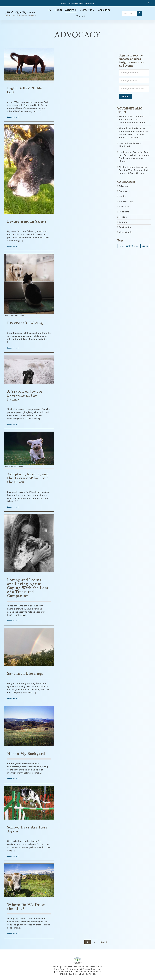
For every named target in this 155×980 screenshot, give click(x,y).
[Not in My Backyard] (29, 726)
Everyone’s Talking (25, 323)
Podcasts (124, 212)
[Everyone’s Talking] (29, 285)
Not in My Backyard (26, 754)
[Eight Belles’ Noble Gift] (29, 64)
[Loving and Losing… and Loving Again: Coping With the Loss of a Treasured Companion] (29, 543)
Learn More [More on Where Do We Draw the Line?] (12, 934)
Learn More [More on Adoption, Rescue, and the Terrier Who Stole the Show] (12, 507)
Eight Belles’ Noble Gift (25, 90)
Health (123, 196)
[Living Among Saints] (29, 169)
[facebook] (149, 3)
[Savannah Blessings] (29, 647)
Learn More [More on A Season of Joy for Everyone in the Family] (12, 424)
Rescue (123, 217)
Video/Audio (126, 232)
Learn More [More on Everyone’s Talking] (12, 348)
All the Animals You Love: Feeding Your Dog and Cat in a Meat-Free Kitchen (133, 170)
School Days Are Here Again (27, 829)
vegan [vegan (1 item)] (145, 246)
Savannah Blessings (25, 673)
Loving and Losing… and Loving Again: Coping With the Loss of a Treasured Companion (28, 588)
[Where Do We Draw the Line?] (29, 880)
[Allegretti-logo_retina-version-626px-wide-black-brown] (20, 11)
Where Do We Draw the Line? (26, 907)
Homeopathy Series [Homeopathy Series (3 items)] (129, 246)
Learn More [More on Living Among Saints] (12, 246)
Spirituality (125, 227)
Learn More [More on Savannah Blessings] (12, 698)
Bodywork (124, 191)
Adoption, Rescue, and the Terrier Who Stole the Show (28, 478)
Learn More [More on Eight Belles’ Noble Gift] (12, 117)
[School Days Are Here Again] (29, 803)
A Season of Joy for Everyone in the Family (25, 395)
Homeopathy (126, 201)
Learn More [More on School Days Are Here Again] (12, 856)
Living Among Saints (27, 221)
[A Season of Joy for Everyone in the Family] (29, 370)
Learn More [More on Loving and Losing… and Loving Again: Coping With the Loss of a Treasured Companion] (12, 621)
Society (123, 222)
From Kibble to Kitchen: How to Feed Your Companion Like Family (132, 119)
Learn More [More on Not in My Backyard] (12, 779)
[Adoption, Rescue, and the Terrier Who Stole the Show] (29, 450)
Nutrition (124, 207)
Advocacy (124, 186)
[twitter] (152, 3)
